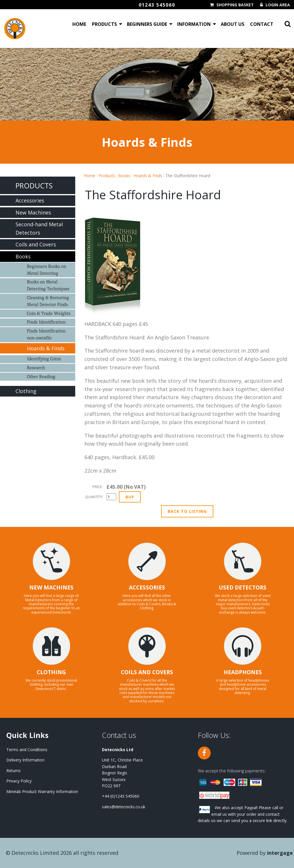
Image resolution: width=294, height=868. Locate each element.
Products (104, 24)
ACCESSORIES (147, 587)
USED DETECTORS (243, 587)
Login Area (278, 5)
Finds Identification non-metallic (46, 334)
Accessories (30, 200)
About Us (233, 24)
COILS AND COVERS (147, 672)
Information (194, 24)
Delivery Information (25, 760)
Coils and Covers (36, 244)
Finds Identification (46, 322)
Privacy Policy (19, 781)
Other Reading (41, 377)
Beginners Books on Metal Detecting (47, 270)
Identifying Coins (44, 359)
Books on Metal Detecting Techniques (48, 285)
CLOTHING (51, 672)
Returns (13, 771)
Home (79, 24)
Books (124, 176)
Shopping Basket (235, 5)
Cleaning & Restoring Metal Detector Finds (48, 301)
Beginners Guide (147, 24)
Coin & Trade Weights (49, 313)
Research (36, 368)
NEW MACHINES (51, 587)
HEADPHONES (243, 672)
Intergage (280, 853)
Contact (262, 24)
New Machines (33, 212)
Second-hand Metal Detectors (39, 228)
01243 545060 (157, 5)
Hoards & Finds (148, 176)
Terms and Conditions (27, 750)
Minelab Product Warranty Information (42, 791)
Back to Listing (187, 511)
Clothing (26, 391)
